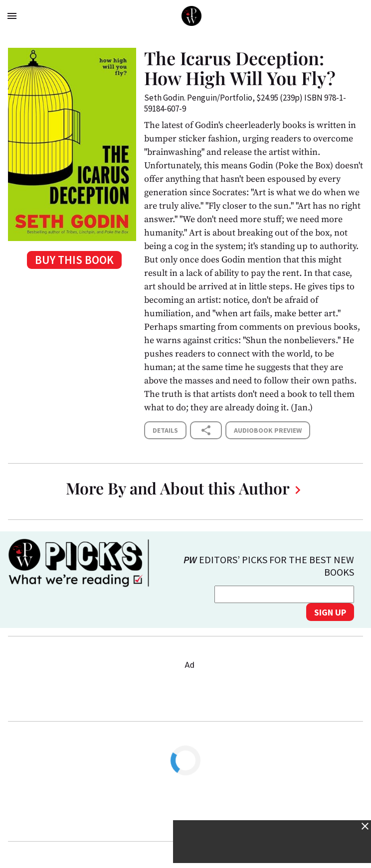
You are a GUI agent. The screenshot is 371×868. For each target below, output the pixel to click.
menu (12, 16)
